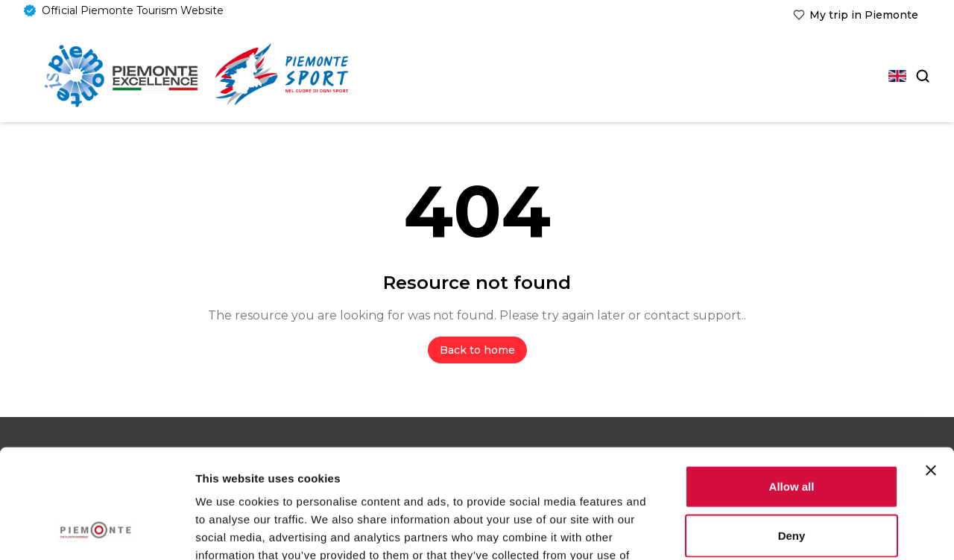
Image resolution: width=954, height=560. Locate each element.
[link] (856, 15)
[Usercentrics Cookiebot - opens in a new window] (97, 531)
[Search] (921, 76)
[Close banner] (931, 368)
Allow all (792, 384)
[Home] (121, 76)
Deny (792, 433)
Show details (782, 531)
